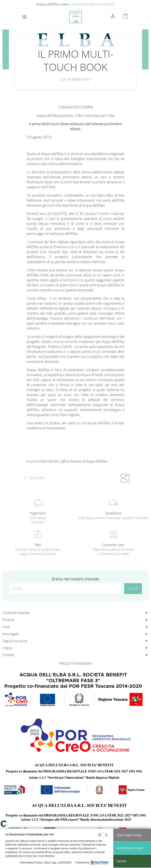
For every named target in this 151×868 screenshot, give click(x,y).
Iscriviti (133, 589)
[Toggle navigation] (25, 17)
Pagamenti (38, 513)
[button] (125, 478)
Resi (38, 545)
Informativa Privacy (31, 862)
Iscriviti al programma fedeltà (93, 4)
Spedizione (113, 513)
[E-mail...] (65, 588)
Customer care (113, 545)
